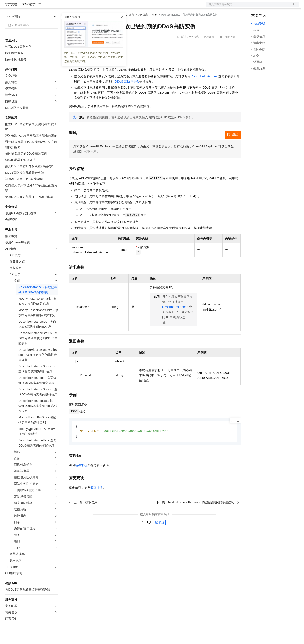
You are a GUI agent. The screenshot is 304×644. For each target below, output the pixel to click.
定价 (92, 7)
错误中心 (81, 479)
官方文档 (11, 18)
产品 (55, 7)
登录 (292, 7)
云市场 (104, 7)
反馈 (160, 537)
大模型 (44, 7)
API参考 (130, 28)
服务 (125, 7)
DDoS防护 (29, 18)
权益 (82, 7)
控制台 (266, 7)
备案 (256, 7)
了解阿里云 (140, 7)
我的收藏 (230, 51)
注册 (276, 7)
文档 (247, 7)
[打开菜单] (7, 7)
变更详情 (97, 502)
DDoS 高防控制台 (127, 95)
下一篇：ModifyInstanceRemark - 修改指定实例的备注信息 (197, 517)
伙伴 (115, 7)
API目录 (143, 28)
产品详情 (209, 50)
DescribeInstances (205, 90)
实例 (155, 28)
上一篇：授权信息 (83, 517)
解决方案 (68, 7)
